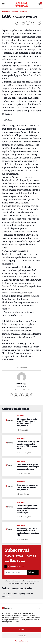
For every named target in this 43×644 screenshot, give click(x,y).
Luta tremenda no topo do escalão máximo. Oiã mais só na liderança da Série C (28, 445)
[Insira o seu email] (16, 572)
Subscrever (33, 572)
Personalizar (21, 636)
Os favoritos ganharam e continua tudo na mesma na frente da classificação (28, 509)
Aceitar (22, 630)
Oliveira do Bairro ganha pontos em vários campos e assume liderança (28, 467)
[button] (40, 608)
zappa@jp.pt (21, 386)
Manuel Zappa (22, 384)
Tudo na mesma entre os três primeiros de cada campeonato (28, 487)
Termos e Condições (21, 641)
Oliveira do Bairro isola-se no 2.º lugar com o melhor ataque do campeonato (27, 422)
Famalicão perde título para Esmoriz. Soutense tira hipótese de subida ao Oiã (28, 532)
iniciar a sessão (14, 594)
